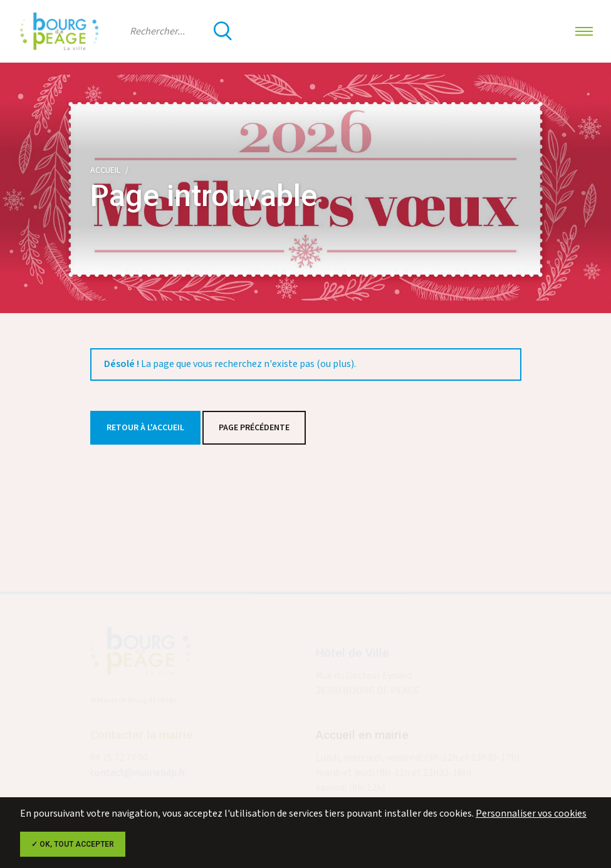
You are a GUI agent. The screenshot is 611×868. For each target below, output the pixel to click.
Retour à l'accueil (145, 428)
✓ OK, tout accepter (73, 844)
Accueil (105, 170)
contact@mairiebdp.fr (138, 774)
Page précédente (254, 428)
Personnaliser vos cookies (531, 814)
